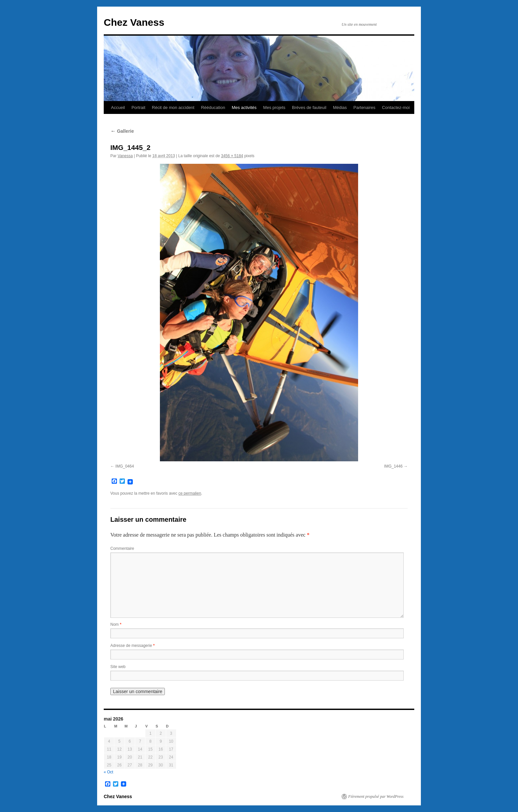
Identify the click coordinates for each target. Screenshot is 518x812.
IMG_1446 (393, 466)
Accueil (118, 107)
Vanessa (125, 156)
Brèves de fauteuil (309, 107)
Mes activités (244, 107)
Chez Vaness (134, 22)
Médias (340, 107)
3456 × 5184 (232, 156)
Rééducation (213, 107)
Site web (118, 667)
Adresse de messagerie (132, 646)
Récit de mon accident (173, 107)
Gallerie (122, 131)
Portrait (138, 107)
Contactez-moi (396, 107)
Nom (116, 624)
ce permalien (190, 493)
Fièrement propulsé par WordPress (376, 796)
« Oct (109, 772)
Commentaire (122, 548)
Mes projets (274, 107)
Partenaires (364, 107)
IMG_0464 (125, 466)
